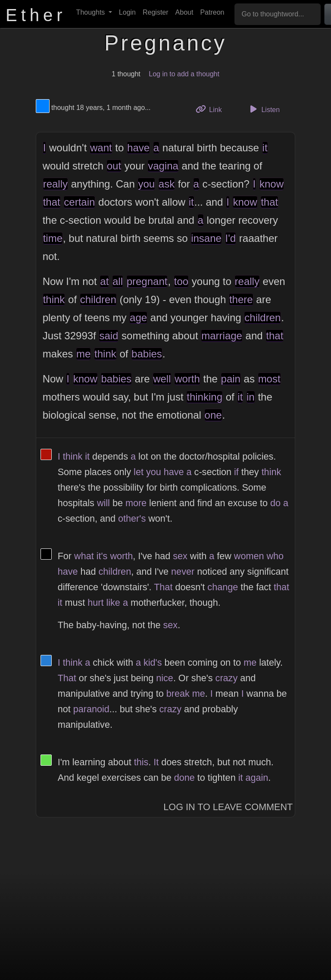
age (138, 318)
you (146, 184)
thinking (205, 397)
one (213, 415)
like (113, 603)
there (241, 299)
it (265, 148)
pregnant (147, 281)
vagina (163, 166)
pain (231, 379)
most (269, 379)
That (163, 587)
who (275, 556)
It (156, 762)
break (178, 694)
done (184, 778)
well (162, 379)
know (272, 184)
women (249, 556)
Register (156, 12)
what (84, 556)
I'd (231, 238)
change (223, 587)
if (236, 472)
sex (180, 556)
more (136, 503)
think (54, 299)
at (104, 281)
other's (132, 518)
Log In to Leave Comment (228, 807)
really (55, 184)
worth (187, 379)
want (101, 148)
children (98, 299)
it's (102, 556)
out (114, 166)
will (103, 503)
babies (147, 354)
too (181, 281)
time (53, 238)
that (52, 202)
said (109, 336)
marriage (222, 336)
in (251, 397)
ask (167, 184)
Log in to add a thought (184, 74)
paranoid (91, 709)
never (183, 571)
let (139, 472)
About (184, 12)
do (275, 503)
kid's (153, 662)
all (118, 281)
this (141, 762)
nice (165, 678)
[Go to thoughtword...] (278, 14)
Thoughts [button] (92, 12)
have (138, 148)
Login (127, 12)
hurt (95, 603)
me (83, 354)
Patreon (212, 12)
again (257, 778)
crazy (227, 678)
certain (79, 202)
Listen (263, 109)
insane (206, 238)
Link (212, 109)
